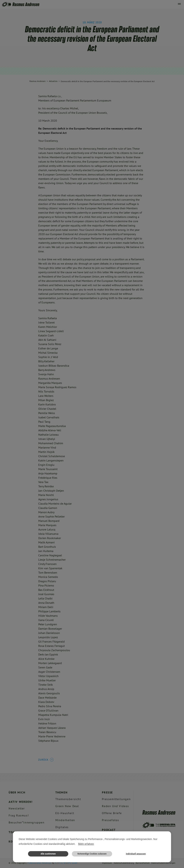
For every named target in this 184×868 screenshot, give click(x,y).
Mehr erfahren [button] (86, 844)
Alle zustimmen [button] (48, 854)
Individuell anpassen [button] (136, 854)
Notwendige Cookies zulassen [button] (92, 854)
